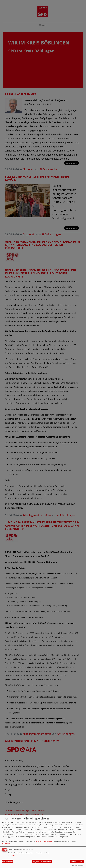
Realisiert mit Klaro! (78, 865)
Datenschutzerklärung (44, 841)
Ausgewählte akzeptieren (42, 861)
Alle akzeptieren (77, 861)
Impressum (6, 844)
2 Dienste (12, 855)
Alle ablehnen (7, 861)
